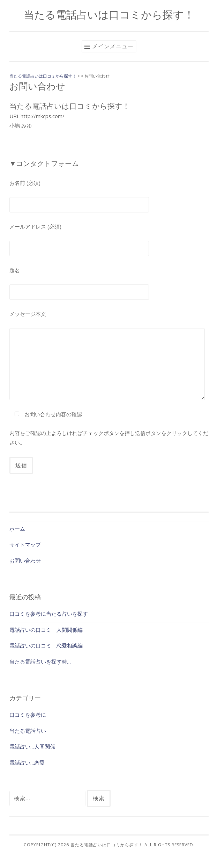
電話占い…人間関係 (32, 746)
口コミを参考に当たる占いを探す (49, 614)
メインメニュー (113, 46)
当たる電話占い (28, 731)
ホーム (17, 529)
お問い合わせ (25, 560)
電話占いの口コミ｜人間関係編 (46, 630)
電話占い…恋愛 (27, 762)
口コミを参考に (28, 715)
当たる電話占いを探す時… (40, 661)
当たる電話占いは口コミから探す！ (109, 15)
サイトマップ (25, 544)
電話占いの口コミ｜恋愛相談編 (46, 645)
